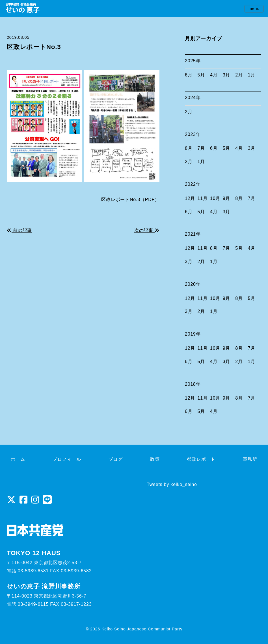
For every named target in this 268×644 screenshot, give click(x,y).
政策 (155, 459)
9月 (227, 198)
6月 (189, 75)
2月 (239, 75)
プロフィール (67, 459)
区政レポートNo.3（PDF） (130, 200)
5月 (201, 75)
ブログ (116, 459)
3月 (227, 75)
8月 (189, 148)
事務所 (250, 459)
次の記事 (147, 230)
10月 (215, 198)
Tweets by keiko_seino (172, 484)
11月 (203, 198)
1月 (252, 75)
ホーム (18, 459)
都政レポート (201, 459)
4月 (214, 75)
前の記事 (19, 230)
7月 (201, 148)
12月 (190, 198)
